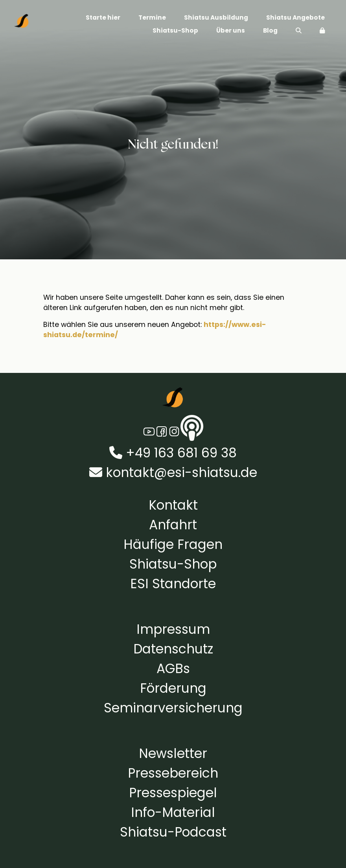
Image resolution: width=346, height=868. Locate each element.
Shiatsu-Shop (175, 30)
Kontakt (173, 505)
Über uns (231, 30)
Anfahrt (173, 525)
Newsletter (173, 753)
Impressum (173, 629)
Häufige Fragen (173, 544)
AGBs (173, 669)
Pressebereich (173, 773)
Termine (152, 17)
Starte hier (103, 17)
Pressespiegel (173, 793)
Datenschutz (173, 649)
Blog (270, 30)
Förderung (173, 688)
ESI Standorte (173, 584)
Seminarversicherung (173, 708)
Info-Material (173, 812)
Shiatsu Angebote (295, 17)
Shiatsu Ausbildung (216, 17)
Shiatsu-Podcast (173, 832)
